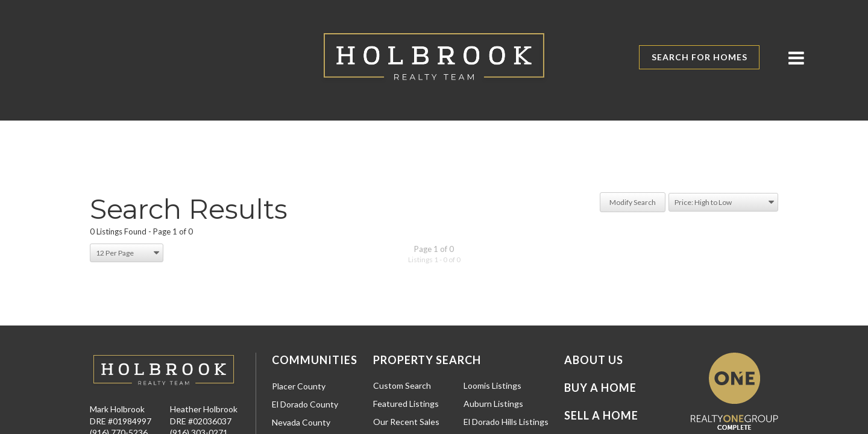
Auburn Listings (493, 404)
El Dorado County (305, 404)
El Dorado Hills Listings (506, 422)
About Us (594, 360)
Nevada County (301, 422)
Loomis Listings (492, 385)
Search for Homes (700, 57)
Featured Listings (406, 404)
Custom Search (402, 385)
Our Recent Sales (406, 422)
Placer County (299, 386)
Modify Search (633, 202)
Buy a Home (600, 388)
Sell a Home (601, 415)
